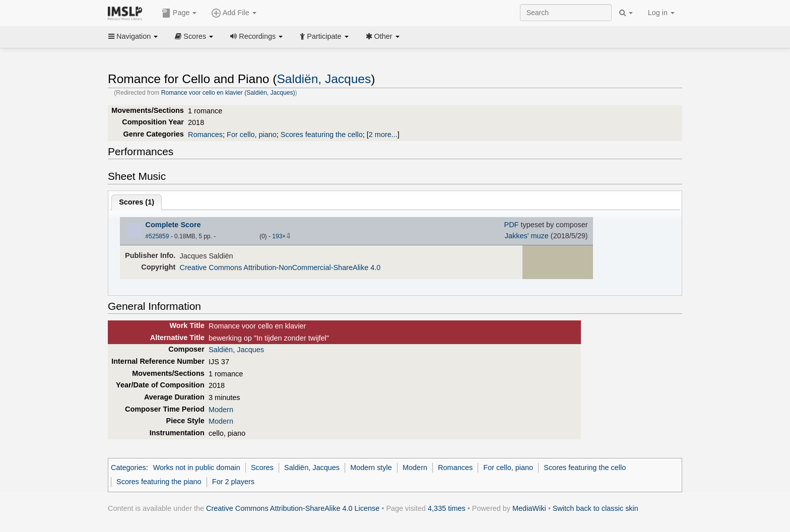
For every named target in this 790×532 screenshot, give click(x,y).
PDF (512, 225)
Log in (661, 13)
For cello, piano (252, 135)
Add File (234, 13)
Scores (194, 36)
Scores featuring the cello (322, 135)
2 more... (383, 135)
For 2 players (233, 482)
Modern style (371, 468)
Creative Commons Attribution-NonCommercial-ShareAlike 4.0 (280, 268)
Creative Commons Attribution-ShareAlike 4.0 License (293, 508)
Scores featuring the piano (159, 482)
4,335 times (447, 508)
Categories (128, 468)
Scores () (137, 202)
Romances (205, 135)
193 (277, 236)
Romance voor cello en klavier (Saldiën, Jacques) (228, 93)
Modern (221, 410)
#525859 (157, 236)
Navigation (133, 36)
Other (383, 36)
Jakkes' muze (527, 236)
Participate (324, 36)
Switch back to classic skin (596, 508)
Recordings (256, 36)
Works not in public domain (197, 468)
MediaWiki (529, 508)
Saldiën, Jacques (324, 79)
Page (179, 13)
